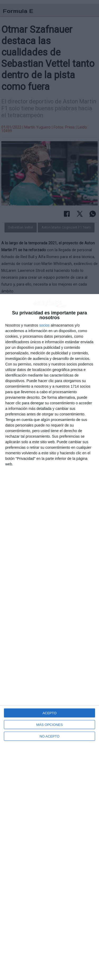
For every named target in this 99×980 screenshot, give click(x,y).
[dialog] (49, 637)
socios (44, 325)
